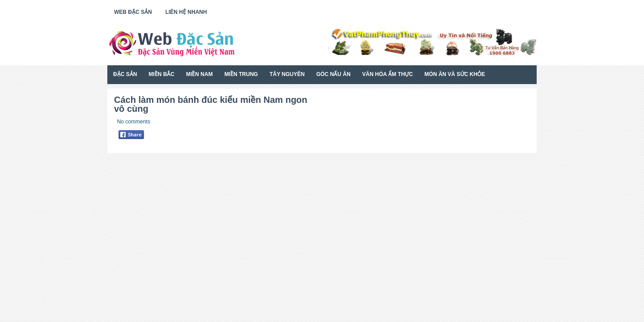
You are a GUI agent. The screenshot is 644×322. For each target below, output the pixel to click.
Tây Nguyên (287, 74)
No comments (134, 122)
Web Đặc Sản (133, 12)
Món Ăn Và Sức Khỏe (455, 74)
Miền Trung (241, 74)
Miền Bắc (161, 74)
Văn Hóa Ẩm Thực (388, 74)
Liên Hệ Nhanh (186, 12)
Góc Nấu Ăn (333, 74)
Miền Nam (199, 74)
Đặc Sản (125, 74)
